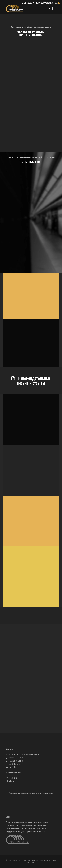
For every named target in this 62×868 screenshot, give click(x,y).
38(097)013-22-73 (47, 3)
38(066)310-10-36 (34, 3)
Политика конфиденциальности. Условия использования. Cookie (31, 793)
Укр (56, 3)
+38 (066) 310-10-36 (17, 758)
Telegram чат (12, 778)
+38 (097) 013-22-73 (16, 761)
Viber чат (10, 781)
